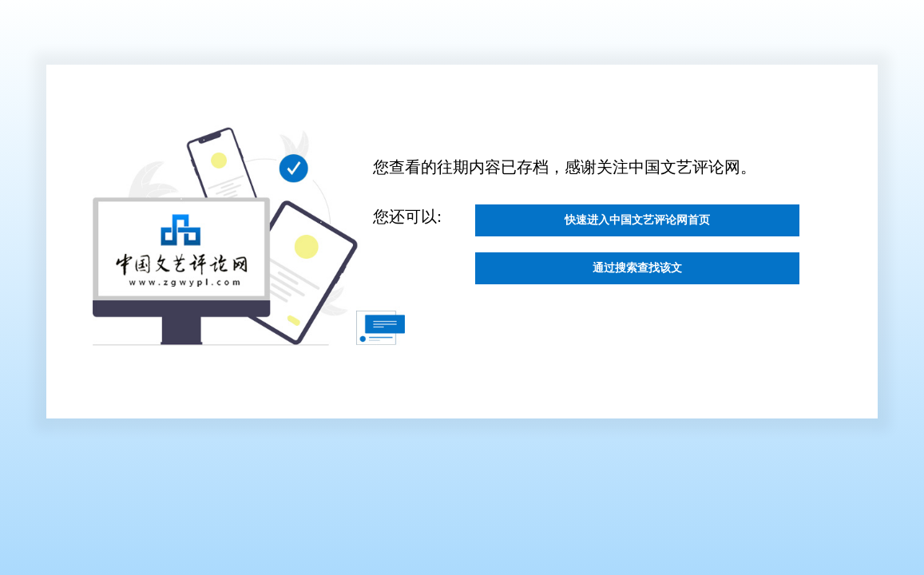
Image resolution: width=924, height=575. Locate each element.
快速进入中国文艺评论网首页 (637, 226)
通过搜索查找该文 (637, 286)
